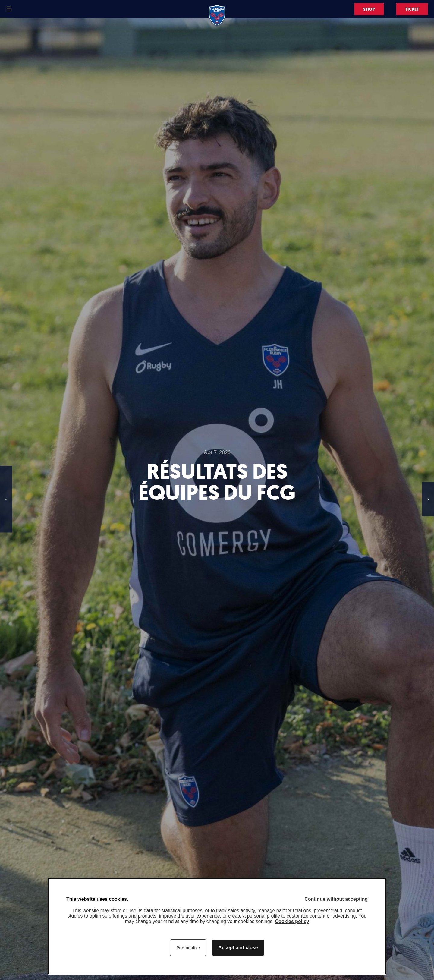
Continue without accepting (336, 899)
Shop (369, 9)
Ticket (412, 9)
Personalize (188, 948)
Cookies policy (292, 921)
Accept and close (238, 948)
